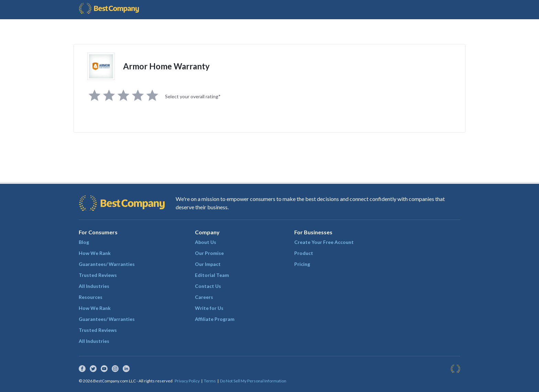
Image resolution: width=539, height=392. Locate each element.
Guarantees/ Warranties (107, 264)
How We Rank (95, 253)
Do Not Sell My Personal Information (253, 381)
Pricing (302, 264)
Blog (84, 242)
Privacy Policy (187, 381)
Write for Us (209, 308)
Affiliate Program (215, 319)
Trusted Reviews (98, 275)
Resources (91, 297)
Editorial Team (212, 275)
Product (304, 253)
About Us (206, 242)
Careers (204, 297)
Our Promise (209, 253)
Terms (210, 381)
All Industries (94, 286)
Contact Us (208, 286)
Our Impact (208, 264)
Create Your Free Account (324, 242)
